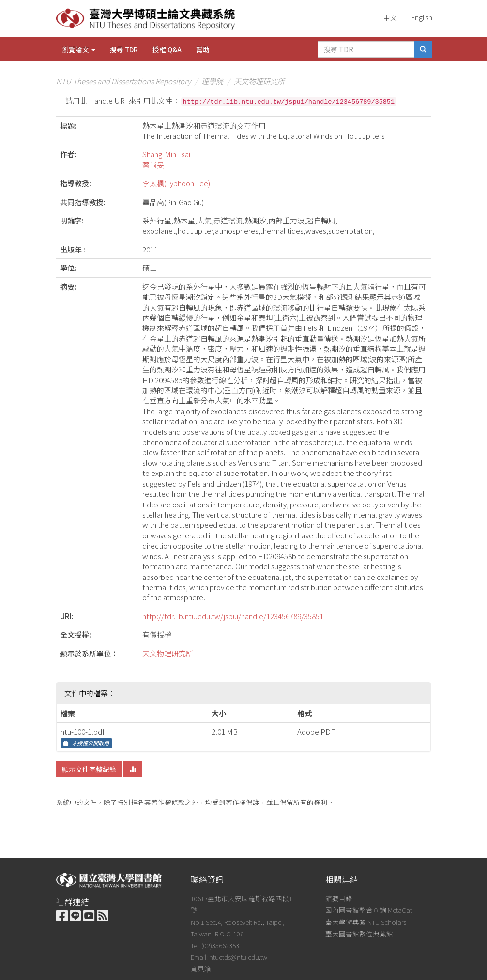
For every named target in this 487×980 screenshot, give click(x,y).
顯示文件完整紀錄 (89, 769)
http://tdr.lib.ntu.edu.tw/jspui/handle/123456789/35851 (233, 616)
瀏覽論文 (79, 49)
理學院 (212, 81)
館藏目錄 (339, 898)
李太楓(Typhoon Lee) (176, 183)
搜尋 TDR (124, 49)
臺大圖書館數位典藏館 (359, 934)
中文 (390, 17)
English (422, 17)
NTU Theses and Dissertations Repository (123, 81)
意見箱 (201, 969)
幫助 (203, 49)
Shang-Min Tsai (166, 154)
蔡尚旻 (153, 165)
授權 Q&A (167, 49)
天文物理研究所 (259, 81)
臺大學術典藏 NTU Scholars (366, 922)
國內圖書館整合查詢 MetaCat (369, 910)
